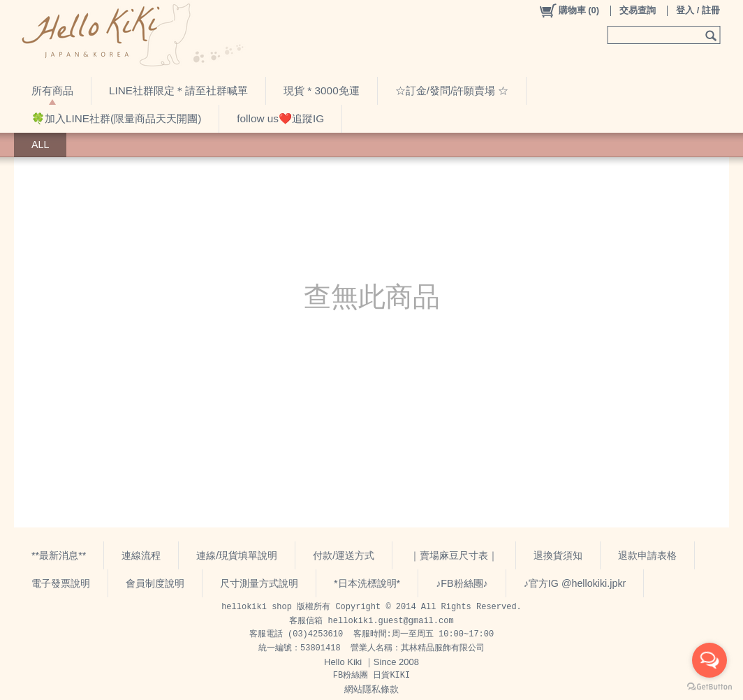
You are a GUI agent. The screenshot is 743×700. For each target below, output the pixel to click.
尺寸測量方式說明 (259, 583)
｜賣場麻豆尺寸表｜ (454, 555)
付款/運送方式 (344, 555)
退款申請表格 (647, 555)
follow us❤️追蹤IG (280, 118)
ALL (40, 145)
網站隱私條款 (371, 689)
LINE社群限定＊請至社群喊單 (178, 90)
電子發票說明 (61, 583)
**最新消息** (59, 555)
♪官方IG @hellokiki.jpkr (575, 583)
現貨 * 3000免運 (322, 90)
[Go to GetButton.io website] (709, 686)
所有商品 (52, 90)
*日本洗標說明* (367, 583)
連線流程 (141, 555)
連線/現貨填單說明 (237, 555)
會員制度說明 (155, 583)
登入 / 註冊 (698, 10)
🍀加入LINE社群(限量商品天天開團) (116, 118)
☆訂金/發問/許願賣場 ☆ (452, 90)
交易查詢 (638, 10)
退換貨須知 (558, 555)
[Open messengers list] (709, 660)
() (569, 10)
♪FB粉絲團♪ (462, 583)
